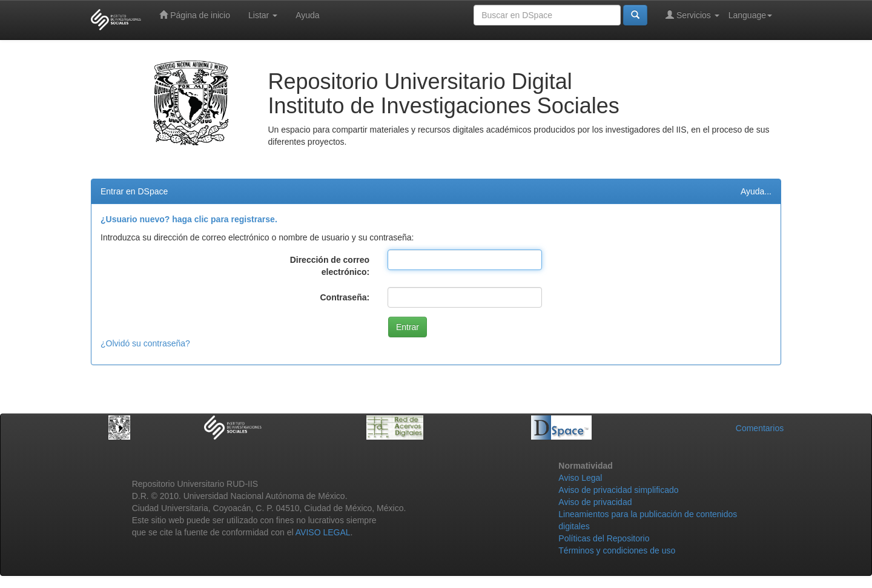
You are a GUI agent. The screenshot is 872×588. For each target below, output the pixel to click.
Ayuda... (756, 191)
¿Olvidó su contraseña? (145, 343)
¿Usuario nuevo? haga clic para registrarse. (189, 219)
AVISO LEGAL (323, 532)
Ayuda (307, 15)
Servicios (692, 15)
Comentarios (760, 428)
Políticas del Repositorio (604, 538)
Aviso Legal (580, 478)
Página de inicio (195, 15)
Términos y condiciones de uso (617, 550)
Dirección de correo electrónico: (330, 266)
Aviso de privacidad (595, 502)
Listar (263, 15)
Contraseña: (345, 297)
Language (750, 15)
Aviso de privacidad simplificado (618, 490)
